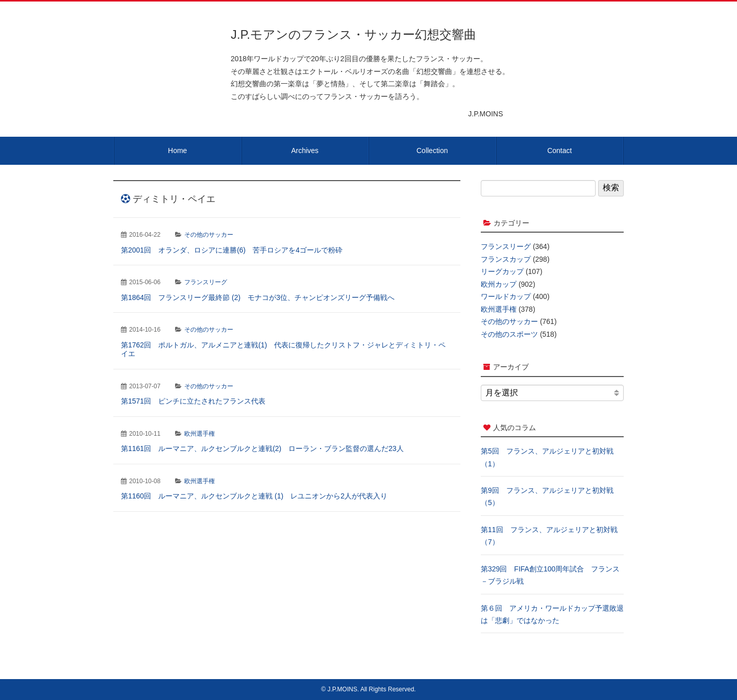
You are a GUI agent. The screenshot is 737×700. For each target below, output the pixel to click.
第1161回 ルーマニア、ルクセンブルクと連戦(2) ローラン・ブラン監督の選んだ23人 (262, 448)
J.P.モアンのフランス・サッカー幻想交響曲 (353, 34)
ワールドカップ (506, 296)
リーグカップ (502, 271)
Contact (559, 151)
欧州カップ (499, 284)
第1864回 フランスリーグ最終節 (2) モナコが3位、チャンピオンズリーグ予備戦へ (258, 297)
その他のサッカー (209, 235)
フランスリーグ (206, 282)
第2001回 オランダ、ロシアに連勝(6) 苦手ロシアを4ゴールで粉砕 (232, 250)
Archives (305, 151)
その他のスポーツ (509, 334)
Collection (432, 151)
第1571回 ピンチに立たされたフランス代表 (193, 401)
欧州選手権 (200, 434)
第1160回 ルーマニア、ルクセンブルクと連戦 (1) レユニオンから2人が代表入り (254, 496)
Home (177, 151)
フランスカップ (506, 259)
